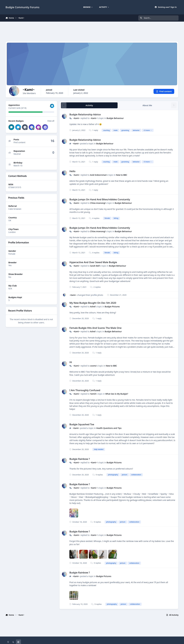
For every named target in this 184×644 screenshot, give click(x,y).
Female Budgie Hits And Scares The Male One (95, 328)
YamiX (93, 394)
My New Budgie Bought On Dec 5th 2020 (93, 303)
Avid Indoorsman (98, 175)
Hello (72, 171)
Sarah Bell (95, 266)
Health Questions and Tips (109, 428)
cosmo (93, 366)
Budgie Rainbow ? (80, 459)
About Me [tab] (147, 105)
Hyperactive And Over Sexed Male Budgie (93, 262)
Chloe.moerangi (98, 203)
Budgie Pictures (112, 307)
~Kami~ (76, 118)
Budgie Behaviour (115, 118)
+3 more (148, 130)
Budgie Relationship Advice (85, 115)
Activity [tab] (89, 105)
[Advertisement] (92, 31)
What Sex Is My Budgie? (117, 394)
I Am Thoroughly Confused (85, 390)
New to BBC (122, 175)
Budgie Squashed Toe (82, 424)
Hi (71, 362)
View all (51, 121)
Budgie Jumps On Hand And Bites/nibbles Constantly (100, 199)
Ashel (93, 307)
